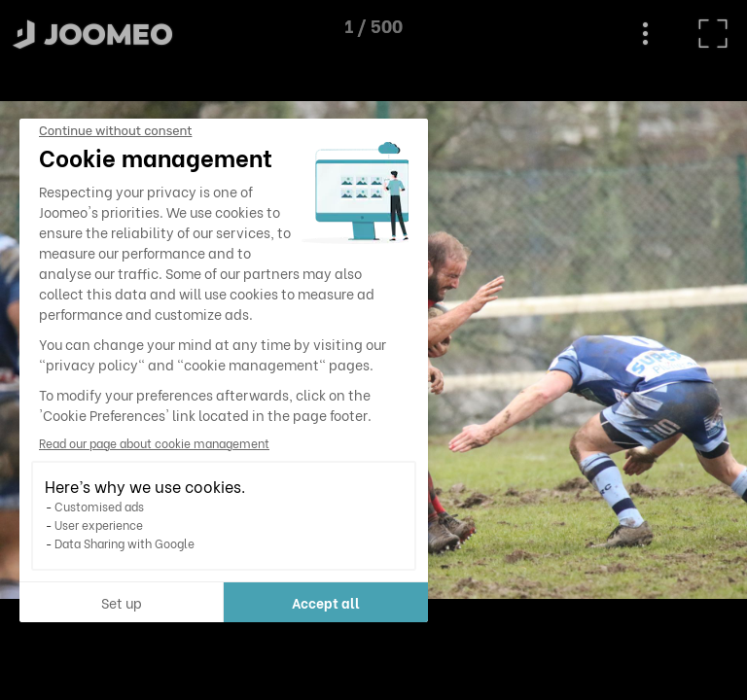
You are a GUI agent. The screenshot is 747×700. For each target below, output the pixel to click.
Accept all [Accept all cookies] (182, 602)
